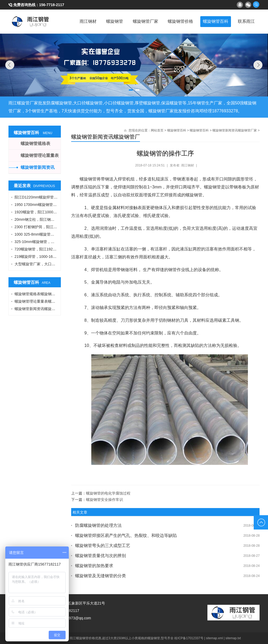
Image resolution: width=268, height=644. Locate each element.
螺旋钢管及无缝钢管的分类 (101, 576)
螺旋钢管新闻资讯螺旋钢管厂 (106, 137)
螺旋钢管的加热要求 (94, 566)
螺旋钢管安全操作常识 (105, 500)
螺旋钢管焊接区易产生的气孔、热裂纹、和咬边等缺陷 (126, 535)
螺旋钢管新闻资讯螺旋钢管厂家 (235, 130)
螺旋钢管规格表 (35, 144)
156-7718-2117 (52, 5)
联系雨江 (246, 21)
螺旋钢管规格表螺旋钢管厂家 (39, 294)
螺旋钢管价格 (178, 21)
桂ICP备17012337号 (189, 638)
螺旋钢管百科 (214, 21)
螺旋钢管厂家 (142, 21)
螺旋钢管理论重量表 (40, 155)
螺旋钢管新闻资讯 (38, 167)
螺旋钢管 (110, 21)
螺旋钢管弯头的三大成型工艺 (103, 546)
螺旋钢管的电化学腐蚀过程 (108, 493)
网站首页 (157, 130)
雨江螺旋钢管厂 (31, 21)
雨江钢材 (83, 21)
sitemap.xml (215, 638)
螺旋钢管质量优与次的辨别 (101, 556)
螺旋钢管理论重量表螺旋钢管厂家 (42, 301)
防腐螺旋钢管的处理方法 (98, 525)
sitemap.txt (233, 638)
